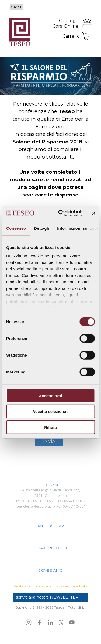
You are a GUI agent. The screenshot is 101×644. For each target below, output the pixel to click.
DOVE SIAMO (50, 570)
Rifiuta (50, 427)
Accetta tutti (50, 395)
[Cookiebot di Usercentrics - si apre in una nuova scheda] (61, 213)
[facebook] (40, 622)
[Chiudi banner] (93, 213)
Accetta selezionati (50, 411)
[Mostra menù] (88, 7)
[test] (51, 597)
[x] (61, 622)
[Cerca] (51, 7)
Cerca (16, 7)
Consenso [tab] (16, 228)
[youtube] (72, 622)
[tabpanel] (58, 23)
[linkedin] (50, 622)
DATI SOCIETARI (50, 526)
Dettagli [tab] (41, 228)
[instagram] (29, 622)
